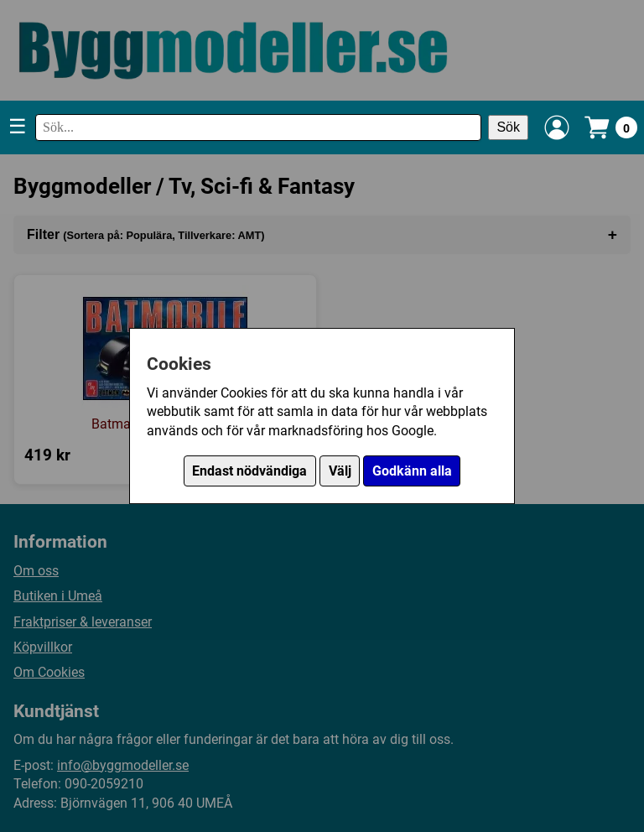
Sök (508, 127)
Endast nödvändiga (249, 471)
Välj (340, 471)
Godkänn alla (412, 471)
